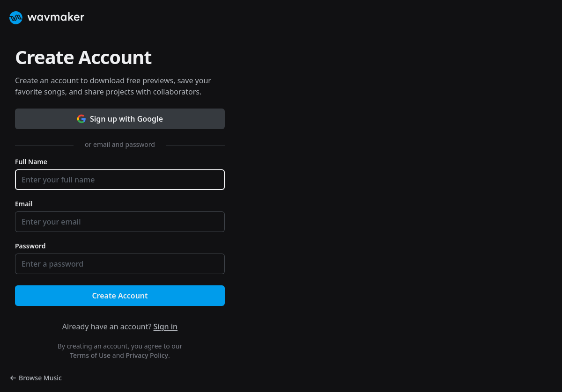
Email (24, 204)
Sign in (166, 327)
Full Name (31, 162)
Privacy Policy (147, 355)
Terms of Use (90, 355)
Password (30, 246)
